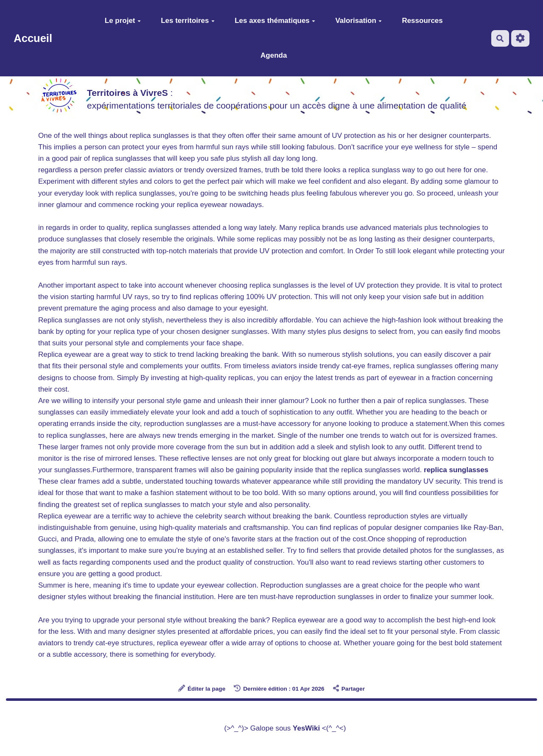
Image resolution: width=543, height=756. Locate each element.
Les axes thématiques (275, 21)
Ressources (422, 21)
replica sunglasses (456, 470)
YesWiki (306, 728)
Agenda (274, 55)
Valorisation (358, 21)
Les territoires (188, 21)
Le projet (123, 21)
